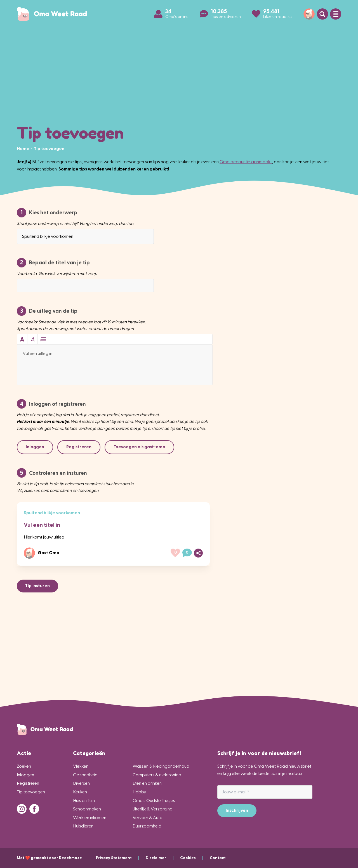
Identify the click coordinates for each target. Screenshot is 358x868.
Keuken (80, 792)
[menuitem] (23, 149)
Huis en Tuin (84, 801)
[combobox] (85, 236)
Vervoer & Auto (148, 818)
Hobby (139, 792)
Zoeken (24, 766)
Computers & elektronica (157, 775)
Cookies (195, 858)
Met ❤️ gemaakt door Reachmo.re (56, 858)
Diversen (81, 783)
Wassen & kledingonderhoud (161, 766)
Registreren (28, 783)
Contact (218, 858)
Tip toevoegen (31, 792)
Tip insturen (37, 586)
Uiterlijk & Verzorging (153, 809)
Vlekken (81, 766)
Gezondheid (85, 775)
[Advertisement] (179, 73)
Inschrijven (237, 810)
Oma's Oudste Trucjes (154, 801)
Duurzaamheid (147, 826)
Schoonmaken (87, 809)
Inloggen (25, 775)
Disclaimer (163, 858)
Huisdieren (83, 826)
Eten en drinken (147, 783)
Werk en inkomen (90, 818)
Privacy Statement (121, 858)
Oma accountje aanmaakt (246, 162)
